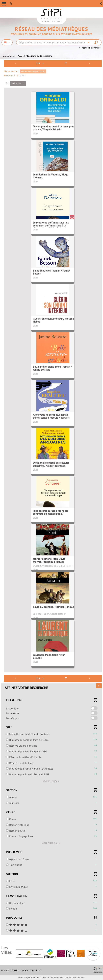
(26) (51, 843)
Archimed (36, 977)
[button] (101, 4)
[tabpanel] (51, 498)
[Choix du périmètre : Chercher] (7, 42)
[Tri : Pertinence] (18, 83)
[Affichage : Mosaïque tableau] (41, 63)
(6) (51, 781)
